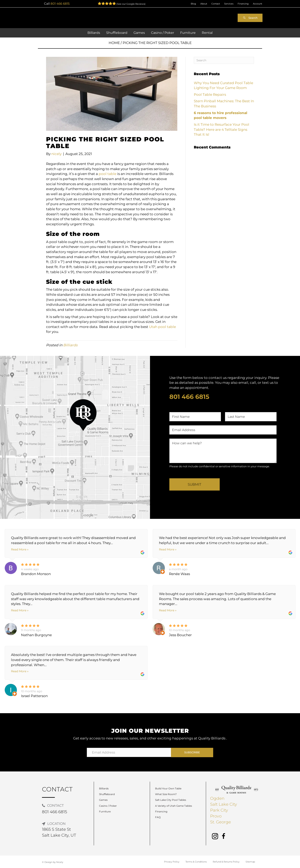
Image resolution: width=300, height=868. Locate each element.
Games (103, 800)
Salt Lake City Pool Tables (171, 800)
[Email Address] (129, 752)
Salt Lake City (224, 804)
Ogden (217, 798)
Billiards (70, 345)
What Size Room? (166, 794)
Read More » (20, 549)
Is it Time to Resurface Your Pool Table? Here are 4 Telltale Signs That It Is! (222, 129)
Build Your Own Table (168, 788)
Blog (193, 4)
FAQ (158, 817)
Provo (216, 816)
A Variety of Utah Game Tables (174, 806)
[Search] (224, 60)
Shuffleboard (107, 794)
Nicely (60, 862)
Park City (219, 810)
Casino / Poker (108, 806)
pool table (108, 174)
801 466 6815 (60, 4)
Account (258, 4)
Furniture (105, 811)
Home (114, 43)
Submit (195, 484)
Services (229, 4)
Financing (243, 4)
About (204, 4)
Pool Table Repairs (210, 95)
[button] (250, 18)
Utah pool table (162, 327)
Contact (216, 4)
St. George (221, 822)
